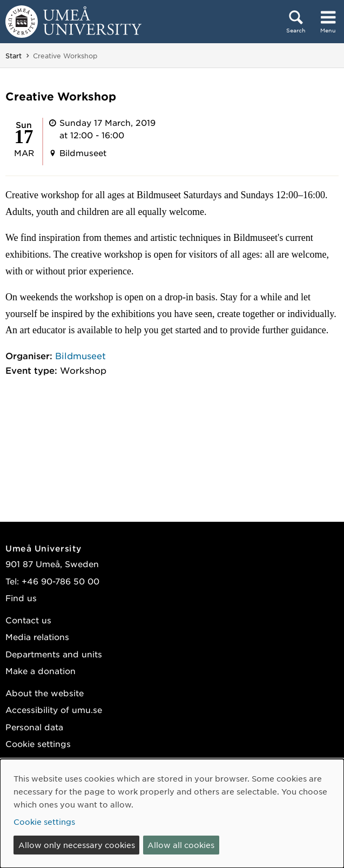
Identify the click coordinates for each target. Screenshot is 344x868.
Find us (21, 598)
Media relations (37, 637)
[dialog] (172, 813)
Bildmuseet (80, 355)
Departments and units (54, 654)
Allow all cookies (181, 845)
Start (14, 56)
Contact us (28, 620)
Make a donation (41, 671)
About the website (45, 693)
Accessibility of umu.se (54, 709)
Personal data (34, 727)
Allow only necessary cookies (77, 845)
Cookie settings (38, 743)
